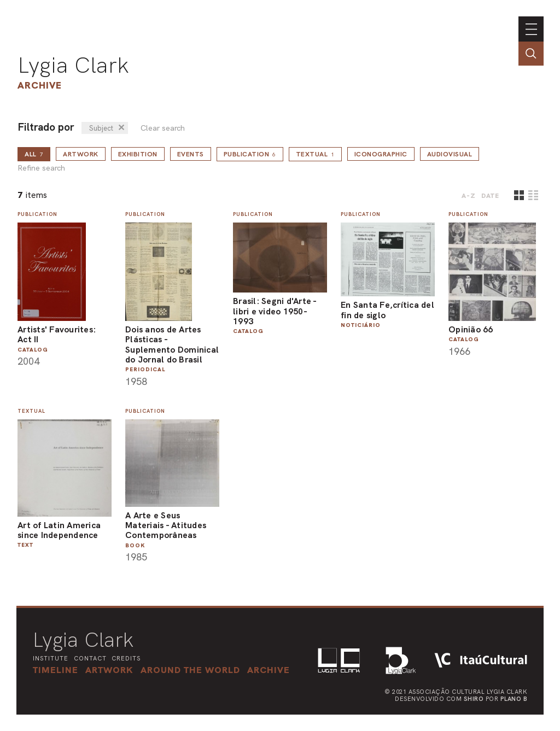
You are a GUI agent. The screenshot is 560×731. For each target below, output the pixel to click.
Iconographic (381, 154)
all (34, 154)
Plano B (514, 699)
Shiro (474, 699)
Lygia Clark (73, 65)
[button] (190, 670)
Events (191, 154)
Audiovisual (450, 154)
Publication (250, 154)
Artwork (81, 154)
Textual (315, 154)
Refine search (41, 168)
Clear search (163, 128)
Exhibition (138, 154)
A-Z (469, 196)
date (490, 196)
